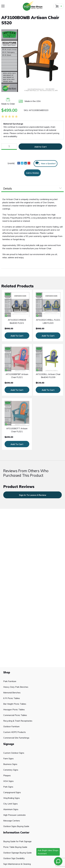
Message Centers (12, 821)
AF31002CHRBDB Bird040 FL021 (17, 321)
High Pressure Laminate (14, 815)
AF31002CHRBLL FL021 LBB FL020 (48, 321)
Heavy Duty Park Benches (16, 687)
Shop (7, 672)
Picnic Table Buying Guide (15, 847)
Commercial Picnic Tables (15, 715)
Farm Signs (8, 758)
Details (8, 188)
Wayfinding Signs (12, 798)
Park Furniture (10, 681)
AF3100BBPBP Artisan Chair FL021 (17, 376)
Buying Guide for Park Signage (17, 841)
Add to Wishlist (32, 173)
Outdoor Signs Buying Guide (16, 826)
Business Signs (10, 764)
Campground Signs (12, 792)
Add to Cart (40, 147)
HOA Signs (8, 781)
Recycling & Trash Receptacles (18, 721)
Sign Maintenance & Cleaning (17, 864)
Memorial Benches (12, 693)
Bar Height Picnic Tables (15, 704)
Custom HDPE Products (15, 732)
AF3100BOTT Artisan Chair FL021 (17, 430)
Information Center (16, 832)
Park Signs (8, 787)
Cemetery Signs (11, 770)
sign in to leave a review (33, 495)
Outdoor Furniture (11, 726)
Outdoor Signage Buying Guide (17, 853)
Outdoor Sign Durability (14, 858)
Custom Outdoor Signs (14, 753)
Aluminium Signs (11, 809)
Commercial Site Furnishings (16, 738)
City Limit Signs (10, 804)
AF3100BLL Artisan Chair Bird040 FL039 (48, 376)
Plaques (7, 775)
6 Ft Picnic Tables (12, 698)
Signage (9, 744)
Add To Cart (17, 336)
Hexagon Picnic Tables (14, 709)
